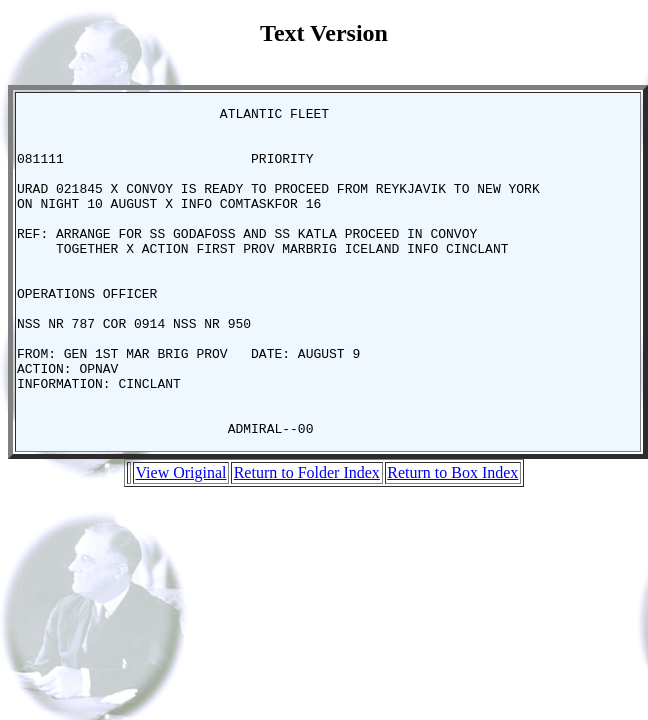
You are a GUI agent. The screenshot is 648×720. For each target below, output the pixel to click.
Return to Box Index (452, 538)
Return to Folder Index (307, 538)
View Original (180, 538)
